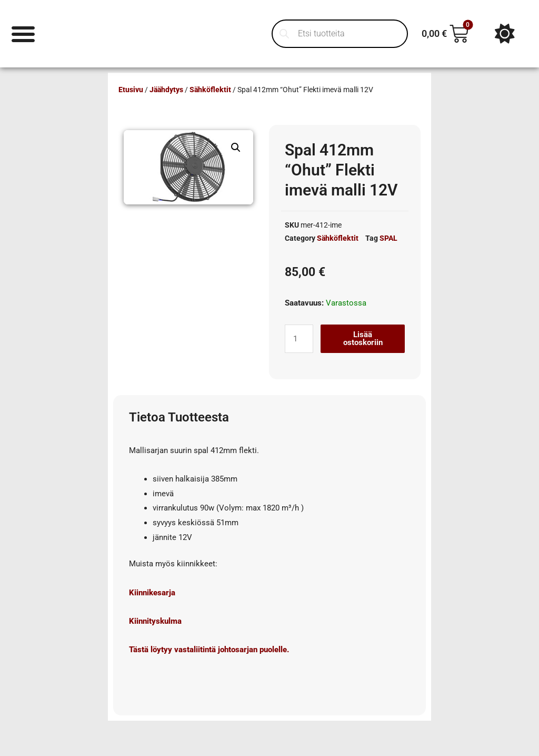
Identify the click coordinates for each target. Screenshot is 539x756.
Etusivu (131, 90)
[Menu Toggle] (23, 33)
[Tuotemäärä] (299, 339)
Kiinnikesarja (152, 593)
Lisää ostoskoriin (363, 338)
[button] (236, 148)
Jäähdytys (166, 90)
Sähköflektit (210, 90)
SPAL (388, 238)
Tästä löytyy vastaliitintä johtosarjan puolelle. (209, 650)
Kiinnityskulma (155, 621)
